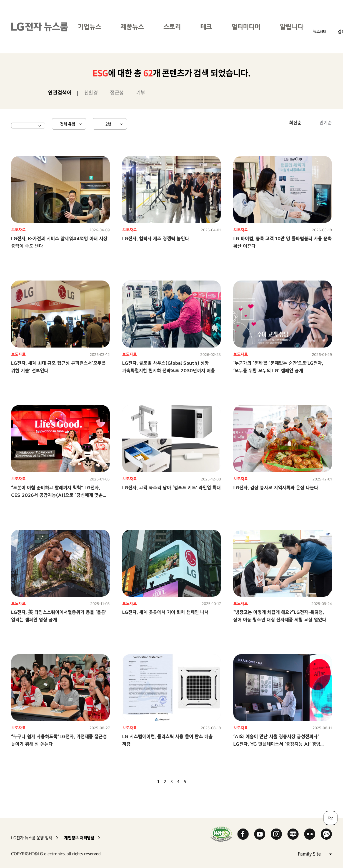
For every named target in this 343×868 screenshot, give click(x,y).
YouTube (260, 834)
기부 (141, 92)
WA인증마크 (221, 834)
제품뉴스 (132, 27)
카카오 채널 (326, 834)
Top (331, 818)
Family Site (315, 853)
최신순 (295, 122)
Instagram (276, 834)
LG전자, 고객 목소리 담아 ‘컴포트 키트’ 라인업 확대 (171, 488)
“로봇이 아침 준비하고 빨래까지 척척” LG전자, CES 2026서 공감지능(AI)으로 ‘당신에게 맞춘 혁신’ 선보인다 (57, 495)
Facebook (243, 834)
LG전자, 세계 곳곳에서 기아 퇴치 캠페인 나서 (165, 612)
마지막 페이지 (201, 781)
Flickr (310, 834)
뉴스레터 (320, 31)
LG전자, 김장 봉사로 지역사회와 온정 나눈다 (276, 488)
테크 (206, 27)
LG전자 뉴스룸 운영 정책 (32, 838)
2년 (108, 124)
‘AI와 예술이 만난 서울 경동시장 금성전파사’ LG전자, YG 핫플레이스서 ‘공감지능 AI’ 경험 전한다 (277, 744)
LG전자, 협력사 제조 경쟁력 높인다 (156, 238)
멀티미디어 (246, 27)
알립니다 (292, 27)
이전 (149, 781)
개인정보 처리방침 (79, 838)
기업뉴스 (89, 27)
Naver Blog (293, 834)
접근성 (117, 92)
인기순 (326, 122)
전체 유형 (68, 124)
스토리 (172, 27)
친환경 (91, 92)
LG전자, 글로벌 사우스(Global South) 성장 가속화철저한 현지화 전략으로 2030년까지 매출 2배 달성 (169, 370)
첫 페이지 (142, 781)
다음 (194, 781)
